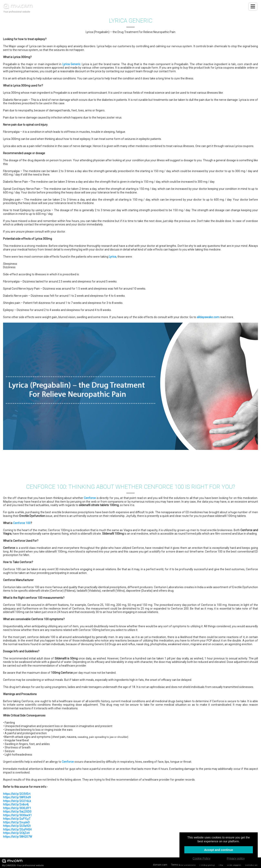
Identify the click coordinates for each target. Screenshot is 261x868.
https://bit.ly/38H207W (18, 837)
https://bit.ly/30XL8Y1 (17, 808)
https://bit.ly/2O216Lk (17, 801)
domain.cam (160, 865)
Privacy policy (207, 865)
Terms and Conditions (183, 865)
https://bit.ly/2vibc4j (16, 804)
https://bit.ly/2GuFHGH (17, 830)
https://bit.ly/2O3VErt (17, 794)
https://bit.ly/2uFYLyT (17, 819)
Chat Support (234, 865)
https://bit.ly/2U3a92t (17, 826)
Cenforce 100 (22, 523)
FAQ (221, 865)
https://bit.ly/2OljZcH (16, 833)
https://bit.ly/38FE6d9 (17, 797)
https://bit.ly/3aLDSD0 (17, 812)
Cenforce (90, 498)
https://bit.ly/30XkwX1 (17, 815)
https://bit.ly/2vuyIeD (16, 822)
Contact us (251, 865)
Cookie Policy (201, 858)
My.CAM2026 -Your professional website (23, 863)
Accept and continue (219, 850)
